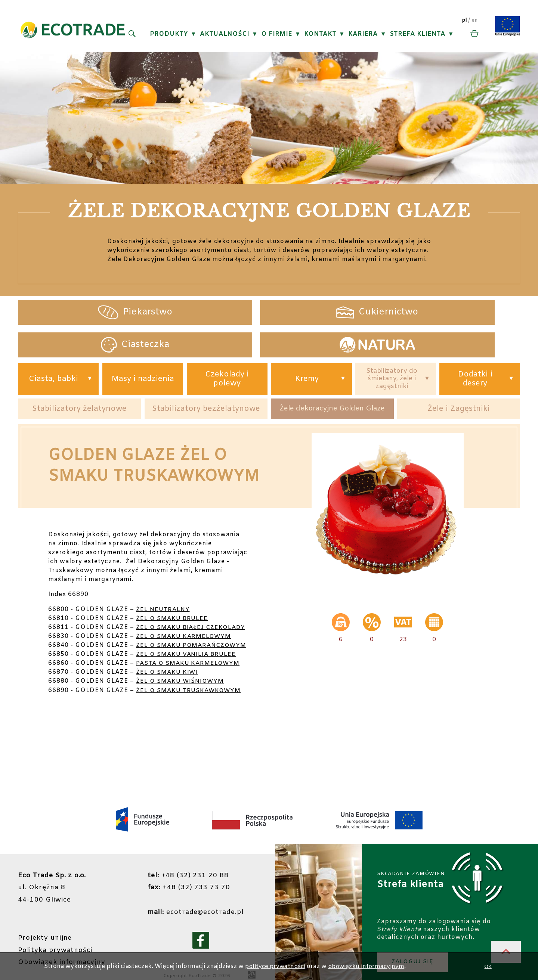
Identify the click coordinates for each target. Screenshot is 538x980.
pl (465, 20)
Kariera (363, 34)
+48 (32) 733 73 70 (187, 876)
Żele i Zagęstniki (458, 379)
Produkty (169, 34)
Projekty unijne (46, 925)
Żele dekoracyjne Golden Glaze (332, 379)
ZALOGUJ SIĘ (414, 949)
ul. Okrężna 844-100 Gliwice (53, 876)
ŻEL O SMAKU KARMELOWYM (185, 616)
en (476, 20)
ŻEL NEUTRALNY (164, 580)
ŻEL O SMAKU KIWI (168, 661)
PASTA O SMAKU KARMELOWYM (190, 652)
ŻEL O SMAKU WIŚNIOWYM (182, 670)
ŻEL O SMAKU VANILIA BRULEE (188, 643)
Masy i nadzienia (143, 348)
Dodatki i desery (473, 348)
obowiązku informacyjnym (368, 966)
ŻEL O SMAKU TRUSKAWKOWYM (191, 679)
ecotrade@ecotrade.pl (194, 900)
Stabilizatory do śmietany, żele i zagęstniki (387, 348)
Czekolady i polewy (222, 348)
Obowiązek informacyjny (63, 949)
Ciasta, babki (55, 348)
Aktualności (225, 34)
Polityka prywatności (56, 937)
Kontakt (321, 34)
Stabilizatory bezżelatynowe (206, 379)
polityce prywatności (275, 966)
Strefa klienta (418, 34)
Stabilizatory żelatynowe (80, 379)
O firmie (277, 34)
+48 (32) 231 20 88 (186, 864)
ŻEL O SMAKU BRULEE (173, 589)
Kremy (300, 348)
